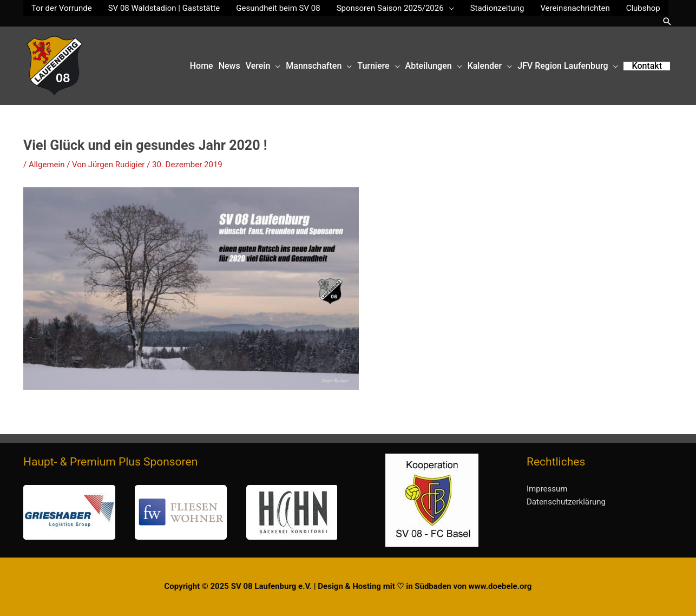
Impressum (547, 489)
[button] (667, 21)
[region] (180, 512)
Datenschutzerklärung (566, 502)
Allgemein (47, 165)
